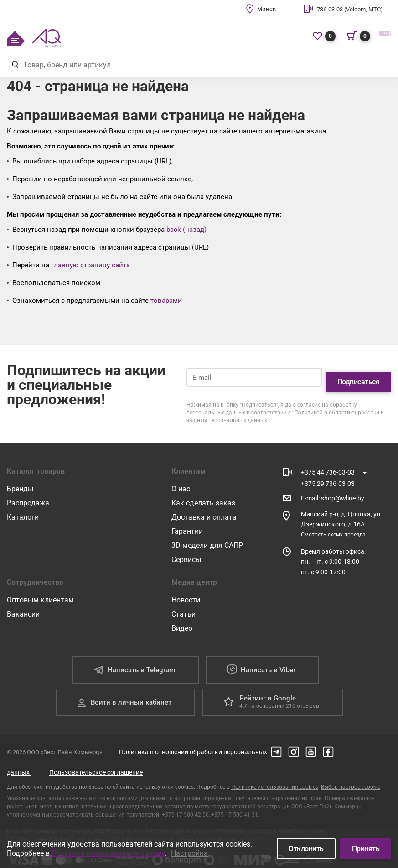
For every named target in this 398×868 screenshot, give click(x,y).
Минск (266, 9)
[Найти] (15, 65)
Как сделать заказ (203, 494)
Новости (186, 591)
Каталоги (23, 508)
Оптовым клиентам (40, 591)
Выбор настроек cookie (351, 778)
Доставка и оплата (204, 508)
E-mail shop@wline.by (333, 490)
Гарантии (187, 523)
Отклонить (306, 849)
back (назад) (186, 230)
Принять (366, 849)
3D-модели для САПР (207, 537)
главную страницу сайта (90, 265)
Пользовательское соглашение (96, 764)
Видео (182, 620)
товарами (166, 301)
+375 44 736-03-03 (328, 464)
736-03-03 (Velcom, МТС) (350, 9)
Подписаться (359, 373)
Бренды (20, 480)
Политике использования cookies (275, 778)
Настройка (189, 853)
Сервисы (186, 551)
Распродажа (28, 494)
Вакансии (23, 605)
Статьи (183, 605)
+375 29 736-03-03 (328, 475)
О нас (181, 480)
